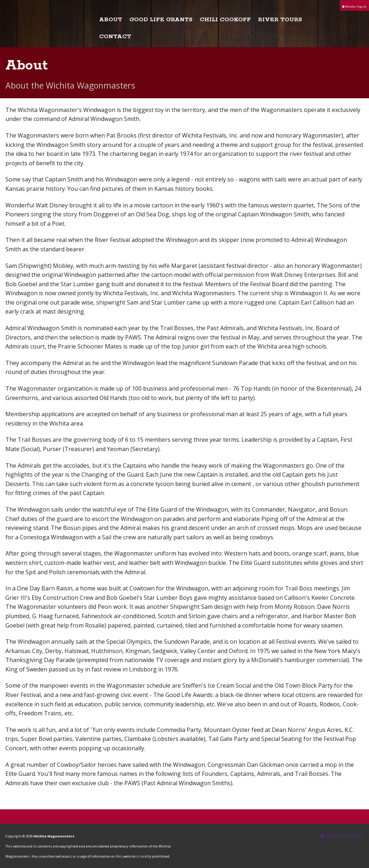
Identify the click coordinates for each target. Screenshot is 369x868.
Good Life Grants (161, 20)
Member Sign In (354, 6)
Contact (115, 37)
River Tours (280, 20)
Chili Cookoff (225, 20)
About (111, 20)
